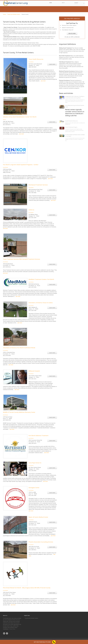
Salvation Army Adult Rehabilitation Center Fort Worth (20, 117)
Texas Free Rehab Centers (14, 14)
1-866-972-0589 (36, 46)
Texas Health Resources (36, 59)
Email (30, 62)
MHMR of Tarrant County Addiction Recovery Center (19, 412)
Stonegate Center (34, 488)
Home (4, 14)
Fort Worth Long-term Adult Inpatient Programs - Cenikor (21, 165)
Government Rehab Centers (32, 618)
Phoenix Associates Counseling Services (41, 542)
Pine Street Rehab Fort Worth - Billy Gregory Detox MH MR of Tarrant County (27, 588)
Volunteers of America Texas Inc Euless (41, 303)
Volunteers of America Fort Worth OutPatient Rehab (19, 348)
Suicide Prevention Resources (71, 121)
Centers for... (68, 124)
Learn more (52, 64)
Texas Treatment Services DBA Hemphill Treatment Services (22, 259)
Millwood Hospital (34, 371)
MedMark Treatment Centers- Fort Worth (41, 279)
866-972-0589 (72, 34)
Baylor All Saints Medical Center (38, 517)
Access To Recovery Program (71, 127)
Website (32, 62)
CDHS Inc (31, 210)
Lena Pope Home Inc (35, 463)
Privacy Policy (12, 629)
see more (43, 81)
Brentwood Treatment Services (38, 185)
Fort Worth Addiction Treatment (38, 436)
